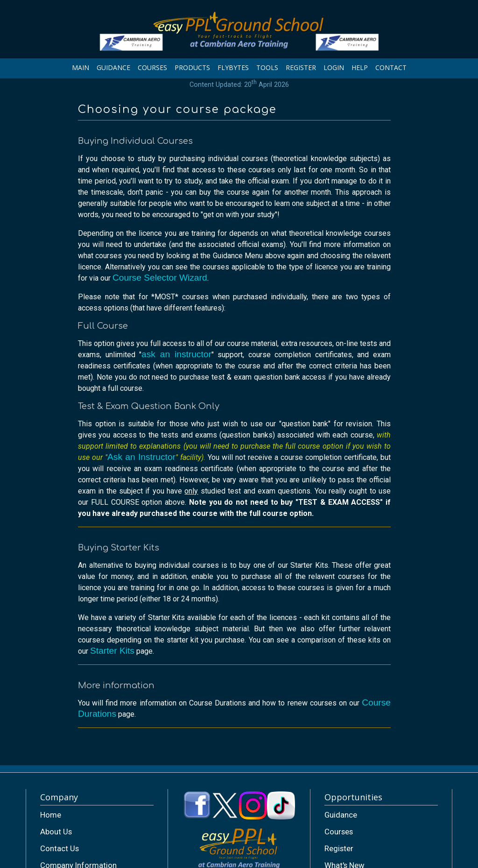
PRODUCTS (192, 67)
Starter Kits (112, 651)
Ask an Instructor (141, 457)
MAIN (81, 67)
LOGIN (334, 67)
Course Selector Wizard (160, 278)
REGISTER (301, 67)
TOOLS (267, 67)
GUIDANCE (113, 67)
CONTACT (391, 67)
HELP (360, 67)
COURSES (152, 67)
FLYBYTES (233, 67)
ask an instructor (176, 354)
